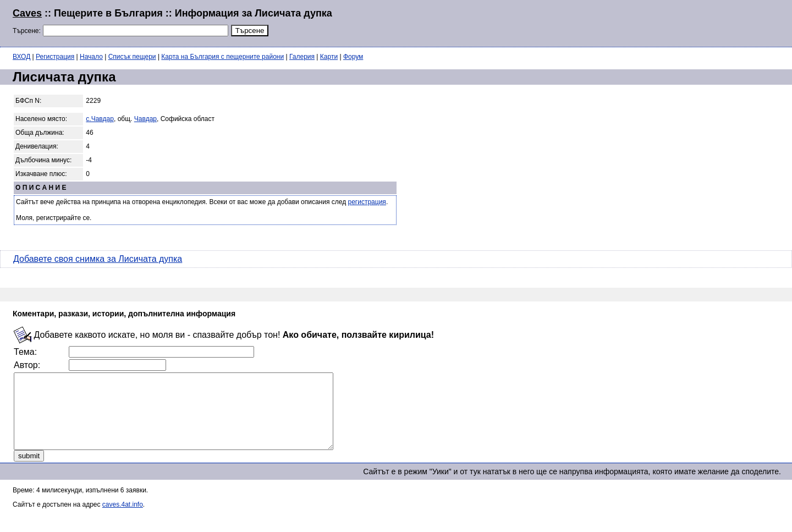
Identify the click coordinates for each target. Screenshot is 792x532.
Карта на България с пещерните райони (222, 57)
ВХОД (21, 57)
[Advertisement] (646, 22)
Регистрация (55, 57)
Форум (353, 57)
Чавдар (145, 119)
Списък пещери (132, 57)
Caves (27, 13)
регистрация (367, 202)
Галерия (302, 57)
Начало (91, 57)
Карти (329, 57)
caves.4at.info (123, 519)
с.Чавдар (100, 119)
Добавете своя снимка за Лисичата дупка (98, 259)
